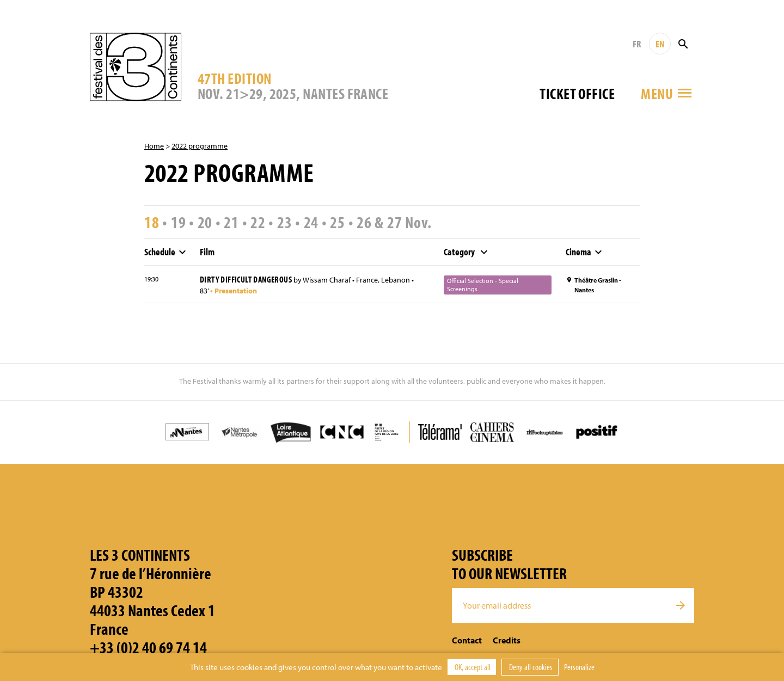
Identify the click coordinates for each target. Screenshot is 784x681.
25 (338, 222)
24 (311, 222)
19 (179, 222)
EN (660, 44)
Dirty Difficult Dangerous (246, 279)
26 (364, 222)
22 (258, 222)
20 (205, 222)
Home (154, 146)
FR (637, 44)
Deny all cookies (530, 667)
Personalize (579, 667)
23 (285, 222)
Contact (467, 640)
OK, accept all (472, 667)
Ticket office (577, 93)
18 (152, 222)
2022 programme (200, 146)
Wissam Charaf (327, 280)
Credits (507, 640)
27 (395, 222)
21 (231, 222)
